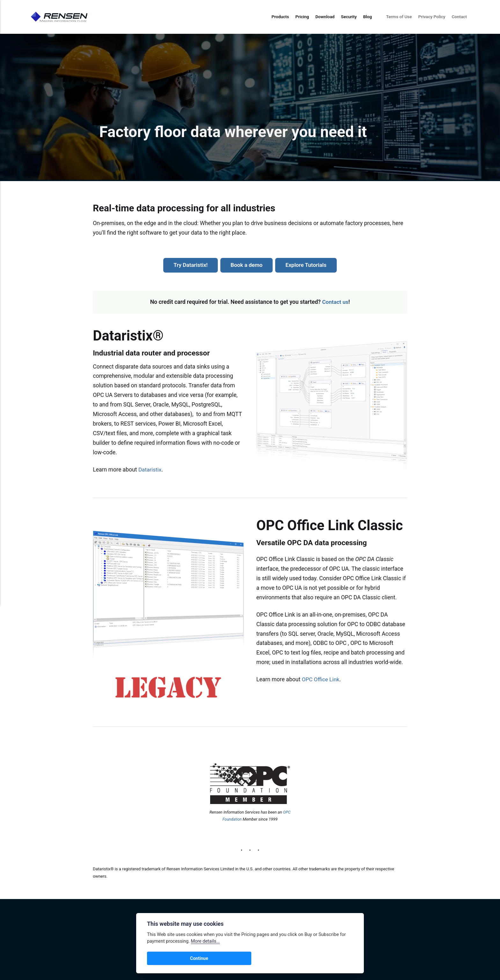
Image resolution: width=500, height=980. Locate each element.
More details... (205, 941)
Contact (459, 17)
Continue (163, 958)
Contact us (335, 302)
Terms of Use (399, 17)
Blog (368, 17)
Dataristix (150, 470)
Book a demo (246, 265)
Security (349, 17)
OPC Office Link (321, 679)
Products (280, 17)
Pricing (302, 17)
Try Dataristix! (189, 265)
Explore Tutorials (307, 265)
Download (325, 17)
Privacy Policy (432, 17)
